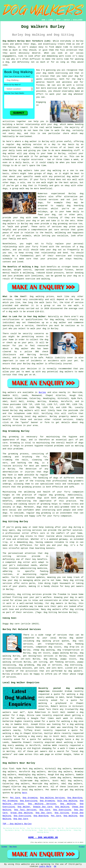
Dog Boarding (75, 798)
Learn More (45, 866)
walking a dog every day (33, 736)
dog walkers (25, 171)
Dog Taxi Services (25, 810)
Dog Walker (24, 807)
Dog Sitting (62, 813)
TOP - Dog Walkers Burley (17, 824)
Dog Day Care (44, 813)
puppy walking (61, 653)
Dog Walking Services (52, 798)
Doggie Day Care (43, 807)
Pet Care (15, 798)
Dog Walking (68, 804)
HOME (44, 20)
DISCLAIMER (78, 20)
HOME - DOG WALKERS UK (43, 837)
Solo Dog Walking (67, 801)
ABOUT (58, 20)
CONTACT (67, 20)
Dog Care (45, 810)
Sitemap (4, 847)
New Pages (13, 847)
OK (55, 866)
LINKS (51, 20)
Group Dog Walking (21, 813)
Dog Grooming (30, 798)
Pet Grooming (10, 801)
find (11, 769)
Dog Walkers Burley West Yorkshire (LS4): (27, 41)
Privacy (82, 847)
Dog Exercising (29, 801)
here (24, 793)
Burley (42, 392)
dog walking (24, 144)
